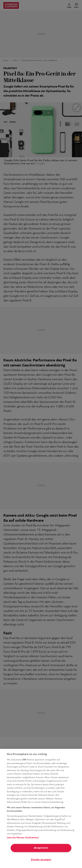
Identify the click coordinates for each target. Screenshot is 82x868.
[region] (41, 808)
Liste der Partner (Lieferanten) (23, 838)
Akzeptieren (41, 848)
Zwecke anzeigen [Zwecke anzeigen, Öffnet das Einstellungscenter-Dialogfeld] (41, 860)
